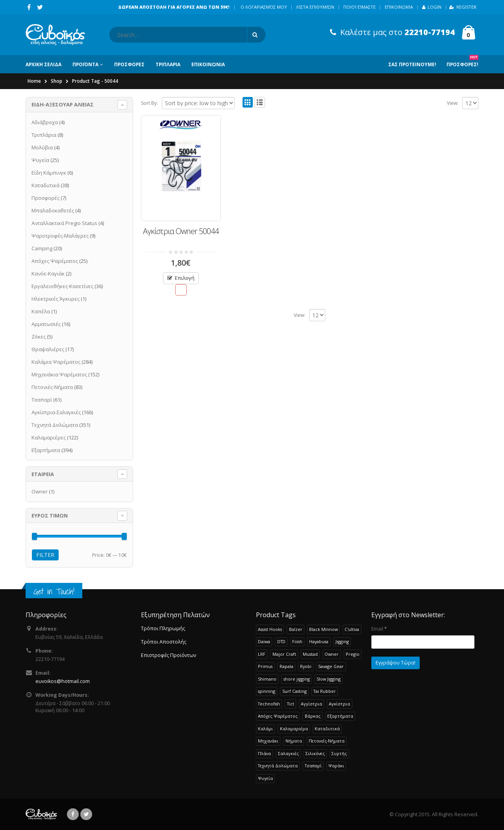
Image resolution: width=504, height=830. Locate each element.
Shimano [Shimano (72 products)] (267, 679)
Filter (45, 555)
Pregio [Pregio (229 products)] (353, 654)
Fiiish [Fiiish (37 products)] (297, 641)
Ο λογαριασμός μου (264, 7)
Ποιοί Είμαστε (359, 7)
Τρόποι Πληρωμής (163, 628)
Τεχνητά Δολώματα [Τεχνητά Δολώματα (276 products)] (278, 766)
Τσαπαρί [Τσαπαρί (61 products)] (313, 766)
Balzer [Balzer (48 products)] (296, 629)
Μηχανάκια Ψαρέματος (59, 374)
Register (463, 7)
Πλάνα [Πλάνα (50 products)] (264, 753)
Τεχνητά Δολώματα (55, 425)
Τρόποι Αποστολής (164, 642)
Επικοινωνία (399, 7)
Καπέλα (41, 311)
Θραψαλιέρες (48, 349)
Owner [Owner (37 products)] (332, 654)
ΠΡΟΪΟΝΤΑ (85, 64)
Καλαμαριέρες (49, 437)
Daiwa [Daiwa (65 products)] (264, 641)
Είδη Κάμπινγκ (49, 173)
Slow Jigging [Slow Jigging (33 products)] (329, 679)
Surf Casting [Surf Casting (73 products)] (295, 691)
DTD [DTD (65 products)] (281, 641)
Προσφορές (45, 198)
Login (432, 7)
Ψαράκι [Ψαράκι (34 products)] (336, 766)
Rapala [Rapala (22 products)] (286, 666)
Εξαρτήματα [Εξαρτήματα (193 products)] (340, 716)
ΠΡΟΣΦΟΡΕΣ (129, 64)
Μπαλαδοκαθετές (53, 210)
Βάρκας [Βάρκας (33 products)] (313, 716)
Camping (42, 248)
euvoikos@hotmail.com (63, 681)
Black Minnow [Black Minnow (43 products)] (323, 629)
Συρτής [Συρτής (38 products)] (339, 753)
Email (379, 629)
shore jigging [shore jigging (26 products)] (297, 679)
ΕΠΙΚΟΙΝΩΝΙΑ (208, 64)
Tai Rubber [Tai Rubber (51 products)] (325, 691)
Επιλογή (185, 278)
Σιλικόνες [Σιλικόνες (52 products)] (315, 753)
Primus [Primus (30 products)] (265, 666)
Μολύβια (42, 147)
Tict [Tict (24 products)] (291, 704)
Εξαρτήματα (46, 450)
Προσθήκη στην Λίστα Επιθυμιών (181, 290)
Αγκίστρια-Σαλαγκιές (56, 412)
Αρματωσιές (46, 324)
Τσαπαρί (42, 400)
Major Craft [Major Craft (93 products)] (284, 654)
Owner (40, 491)
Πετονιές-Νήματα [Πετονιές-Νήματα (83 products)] (327, 741)
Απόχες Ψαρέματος (55, 261)
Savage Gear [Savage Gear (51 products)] (331, 666)
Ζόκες (39, 337)
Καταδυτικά (45, 185)
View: (453, 103)
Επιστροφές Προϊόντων (169, 655)
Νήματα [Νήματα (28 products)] (294, 741)
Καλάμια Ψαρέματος (56, 362)
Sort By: (149, 103)
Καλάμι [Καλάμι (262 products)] (265, 729)
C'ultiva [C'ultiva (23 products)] (352, 629)
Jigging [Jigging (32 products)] (342, 641)
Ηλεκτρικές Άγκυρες (56, 299)
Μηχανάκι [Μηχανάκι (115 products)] (268, 741)
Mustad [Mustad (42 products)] (310, 654)
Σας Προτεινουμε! (412, 64)
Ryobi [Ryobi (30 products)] (306, 666)
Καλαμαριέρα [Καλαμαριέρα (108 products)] (294, 729)
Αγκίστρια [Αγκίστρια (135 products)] (339, 704)
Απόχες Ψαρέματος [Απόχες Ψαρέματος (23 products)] (278, 716)
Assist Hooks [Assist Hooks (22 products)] (270, 629)
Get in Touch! (54, 591)
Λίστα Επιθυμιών (315, 7)
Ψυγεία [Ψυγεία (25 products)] (265, 778)
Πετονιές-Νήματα (52, 387)
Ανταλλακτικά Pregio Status (64, 223)
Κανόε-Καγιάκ (48, 274)
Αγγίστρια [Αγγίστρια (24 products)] (311, 704)
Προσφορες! (462, 61)
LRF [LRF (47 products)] (262, 654)
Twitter (86, 814)
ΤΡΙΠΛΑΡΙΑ (168, 64)
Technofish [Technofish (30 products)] (269, 704)
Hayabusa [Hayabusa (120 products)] (319, 641)
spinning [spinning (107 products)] (267, 691)
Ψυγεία (40, 160)
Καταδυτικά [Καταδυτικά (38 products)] (327, 729)
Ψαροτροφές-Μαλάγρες (60, 236)
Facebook (73, 814)
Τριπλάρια (44, 135)
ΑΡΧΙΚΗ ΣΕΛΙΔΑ (44, 64)
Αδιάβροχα (45, 122)
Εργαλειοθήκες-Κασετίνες (62, 286)
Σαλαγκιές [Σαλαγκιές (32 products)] (288, 753)
